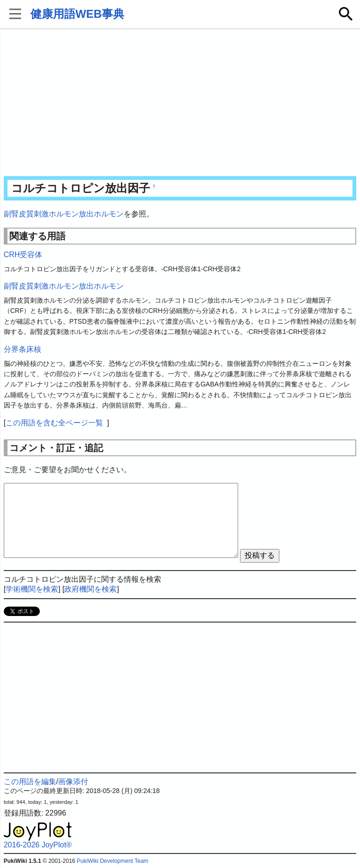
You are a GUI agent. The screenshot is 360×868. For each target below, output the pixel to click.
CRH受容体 (23, 255)
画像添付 (73, 782)
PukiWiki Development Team (113, 861)
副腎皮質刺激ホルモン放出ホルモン (64, 214)
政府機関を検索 (90, 589)
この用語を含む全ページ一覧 (54, 423)
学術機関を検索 (32, 589)
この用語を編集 (30, 782)
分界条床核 (22, 349)
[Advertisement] (180, 103)
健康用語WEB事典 (77, 14)
